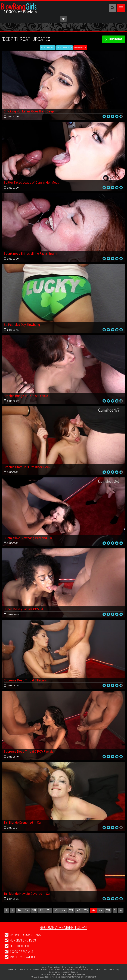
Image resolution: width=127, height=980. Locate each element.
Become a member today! (63, 927)
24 (78, 910)
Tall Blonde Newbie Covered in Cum (29, 894)
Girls (64, 967)
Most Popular (64, 48)
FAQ (93, 970)
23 (71, 910)
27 (101, 910)
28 (108, 910)
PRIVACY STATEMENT (79, 970)
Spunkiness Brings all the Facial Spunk (30, 253)
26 (93, 910)
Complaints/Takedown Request (64, 972)
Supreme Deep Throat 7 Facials (25, 680)
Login (77, 967)
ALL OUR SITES (111, 970)
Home (44, 967)
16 (19, 910)
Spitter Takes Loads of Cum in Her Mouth (32, 182)
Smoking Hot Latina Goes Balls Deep (29, 111)
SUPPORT (13, 970)
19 (41, 910)
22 (64, 910)
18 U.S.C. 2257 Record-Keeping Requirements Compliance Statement (63, 977)
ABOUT (99, 970)
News (70, 967)
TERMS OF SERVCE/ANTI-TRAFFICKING (50, 970)
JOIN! (84, 967)
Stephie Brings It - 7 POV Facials (26, 396)
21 (56, 910)
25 (86, 910)
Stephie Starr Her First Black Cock (27, 467)
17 (27, 910)
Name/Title (80, 48)
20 (49, 910)
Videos (57, 967)
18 (34, 910)
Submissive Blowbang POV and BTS (29, 538)
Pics (50, 967)
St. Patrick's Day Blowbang (22, 325)
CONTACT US (25, 970)
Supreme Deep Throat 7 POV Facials (29, 751)
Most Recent (48, 48)
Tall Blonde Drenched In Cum (24, 822)
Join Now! (115, 39)
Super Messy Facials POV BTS (25, 609)
